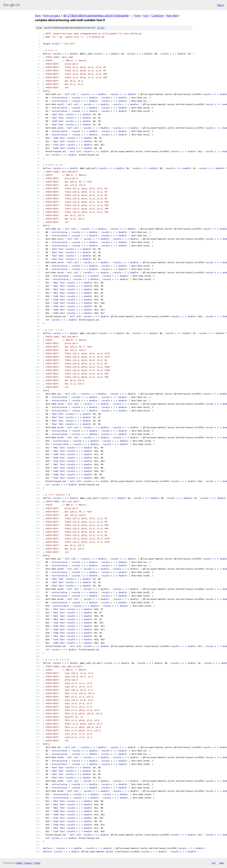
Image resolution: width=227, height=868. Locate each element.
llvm (38, 16)
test (146, 16)
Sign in (220, 5)
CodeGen (158, 16)
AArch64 (172, 16)
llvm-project (52, 16)
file (101, 28)
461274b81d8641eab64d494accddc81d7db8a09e (96, 16)
